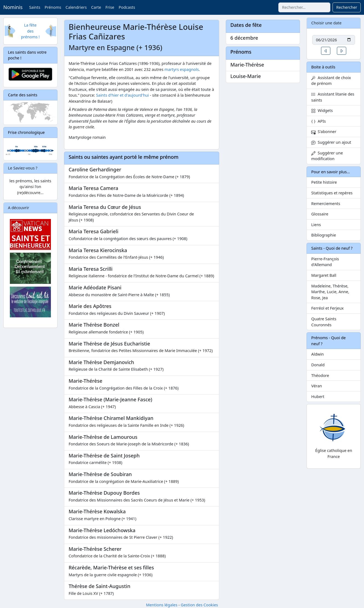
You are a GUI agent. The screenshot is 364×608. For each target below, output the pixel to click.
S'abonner (324, 132)
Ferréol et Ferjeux (327, 308)
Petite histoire (324, 182)
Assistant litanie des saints (333, 97)
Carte (96, 7)
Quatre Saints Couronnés (324, 322)
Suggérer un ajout (331, 142)
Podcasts (127, 7)
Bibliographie (323, 235)
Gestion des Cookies (199, 605)
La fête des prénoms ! (30, 31)
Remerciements (326, 204)
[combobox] (304, 7)
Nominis (13, 7)
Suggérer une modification (327, 156)
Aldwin (317, 354)
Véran (317, 386)
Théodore (320, 375)
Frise (110, 7)
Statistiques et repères (332, 193)
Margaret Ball (324, 275)
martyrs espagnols (182, 69)
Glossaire (320, 214)
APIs (318, 121)
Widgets (322, 110)
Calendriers (76, 7)
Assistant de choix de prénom (331, 81)
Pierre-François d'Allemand (325, 262)
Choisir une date (326, 23)
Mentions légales (162, 605)
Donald (318, 365)
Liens (316, 225)
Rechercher (347, 7)
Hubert (318, 397)
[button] (326, 51)
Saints (35, 7)
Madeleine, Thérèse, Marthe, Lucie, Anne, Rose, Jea (330, 292)
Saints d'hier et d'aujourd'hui (122, 95)
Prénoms (53, 7)
